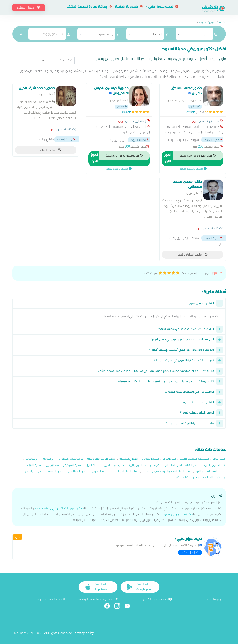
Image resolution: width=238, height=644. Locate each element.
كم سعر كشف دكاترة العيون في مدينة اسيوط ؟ (184, 361)
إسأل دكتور (190, 552)
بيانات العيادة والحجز (46, 150)
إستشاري (195, 107)
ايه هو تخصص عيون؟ (201, 304)
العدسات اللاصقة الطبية (194, 459)
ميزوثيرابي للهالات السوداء (209, 477)
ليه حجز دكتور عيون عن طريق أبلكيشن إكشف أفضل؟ (182, 350)
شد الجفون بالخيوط (213, 465)
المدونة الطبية (129, 7)
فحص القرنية (56, 471)
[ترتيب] (57, 60)
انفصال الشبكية (129, 459)
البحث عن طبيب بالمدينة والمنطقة (99, 600)
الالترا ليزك (219, 459)
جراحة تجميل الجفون (71, 459)
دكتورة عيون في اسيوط (177, 514)
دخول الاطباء (29, 8)
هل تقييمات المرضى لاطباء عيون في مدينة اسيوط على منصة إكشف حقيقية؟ (166, 382)
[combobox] (195, 34)
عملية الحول (93, 465)
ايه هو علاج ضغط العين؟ (198, 403)
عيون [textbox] (208, 34)
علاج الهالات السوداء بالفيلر (182, 465)
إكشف (222, 22)
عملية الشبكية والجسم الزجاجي (64, 465)
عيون (212, 22)
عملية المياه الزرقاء (128, 471)
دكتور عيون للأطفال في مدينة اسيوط (59, 508)
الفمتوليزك (169, 459)
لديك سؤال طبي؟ (162, 7)
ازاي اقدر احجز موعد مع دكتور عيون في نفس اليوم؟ (182, 340)
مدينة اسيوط (213, 140)
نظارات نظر (182, 477)
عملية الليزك (34, 465)
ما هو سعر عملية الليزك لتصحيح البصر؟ (190, 424)
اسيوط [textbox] (157, 34)
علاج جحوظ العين (114, 465)
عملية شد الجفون (102, 471)
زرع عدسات (32, 459)
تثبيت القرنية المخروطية (101, 459)
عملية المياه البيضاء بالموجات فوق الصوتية (167, 471)
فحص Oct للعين (78, 471)
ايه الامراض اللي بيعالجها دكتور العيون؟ (189, 392)
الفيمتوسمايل (150, 459)
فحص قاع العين (35, 471)
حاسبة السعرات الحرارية (51, 600)
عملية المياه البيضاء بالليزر (210, 471)
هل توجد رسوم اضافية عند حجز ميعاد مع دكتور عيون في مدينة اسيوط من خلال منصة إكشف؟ (155, 371)
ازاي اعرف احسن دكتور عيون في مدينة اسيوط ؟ (185, 329)
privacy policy (84, 633)
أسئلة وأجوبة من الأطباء (158, 600)
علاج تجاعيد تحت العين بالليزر (145, 465)
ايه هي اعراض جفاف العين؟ (197, 413)
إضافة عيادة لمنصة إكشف (90, 7)
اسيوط (202, 22)
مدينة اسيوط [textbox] (105, 34)
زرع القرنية (49, 459)
